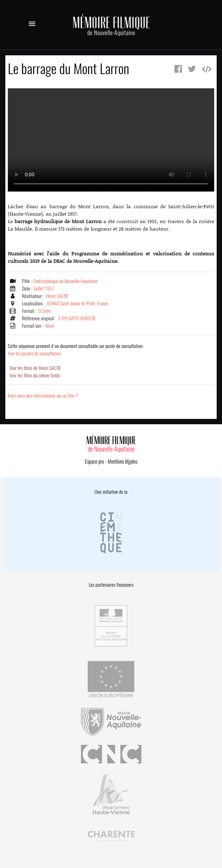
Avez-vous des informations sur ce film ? (43, 396)
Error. (111, 140)
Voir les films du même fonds (35, 375)
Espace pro (94, 461)
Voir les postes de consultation (75, 350)
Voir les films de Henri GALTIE (35, 368)
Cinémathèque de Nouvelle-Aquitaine (65, 281)
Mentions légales (123, 461)
